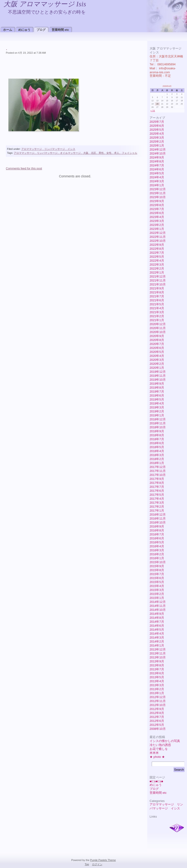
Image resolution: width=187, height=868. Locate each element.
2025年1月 (157, 146)
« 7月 (153, 111)
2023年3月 (157, 221)
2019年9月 (157, 384)
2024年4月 (157, 177)
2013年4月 (157, 681)
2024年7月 (157, 165)
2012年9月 (157, 709)
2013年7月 (157, 669)
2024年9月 (157, 157)
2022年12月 (158, 233)
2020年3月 (157, 360)
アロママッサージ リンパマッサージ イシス (48, 149)
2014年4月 (157, 634)
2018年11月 (158, 423)
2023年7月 (157, 209)
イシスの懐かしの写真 (165, 741)
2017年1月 (157, 511)
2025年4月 (157, 134)
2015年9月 (157, 566)
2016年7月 (157, 534)
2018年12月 (158, 419)
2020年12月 (158, 324)
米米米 (154, 753)
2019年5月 (157, 399)
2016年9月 (157, 526)
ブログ (41, 30)
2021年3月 (157, 312)
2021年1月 (157, 320)
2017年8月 (157, 483)
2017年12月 (158, 467)
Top (87, 864)
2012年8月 (157, 713)
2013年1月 (157, 693)
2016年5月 (157, 542)
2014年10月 (158, 610)
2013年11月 (158, 653)
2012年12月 (158, 697)
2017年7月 (157, 487)
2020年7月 (157, 344)
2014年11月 (158, 606)
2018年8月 (157, 435)
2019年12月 (158, 372)
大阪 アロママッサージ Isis (45, 4)
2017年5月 (157, 495)
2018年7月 (157, 439)
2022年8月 (157, 249)
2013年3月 (157, 685)
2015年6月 (157, 578)
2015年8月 (157, 570)
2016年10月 (158, 522)
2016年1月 (157, 558)
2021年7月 (157, 296)
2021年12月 (158, 276)
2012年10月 (158, 705)
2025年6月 (157, 126)
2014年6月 (157, 626)
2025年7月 (157, 122)
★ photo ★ (157, 757)
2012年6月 (157, 721)
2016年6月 (157, 538)
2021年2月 (157, 316)
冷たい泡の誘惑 (160, 745)
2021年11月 (158, 280)
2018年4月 (157, 451)
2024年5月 (157, 173)
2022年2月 (157, 269)
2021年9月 (157, 288)
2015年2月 (157, 594)
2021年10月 (158, 284)
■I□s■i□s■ (156, 781)
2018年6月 (157, 443)
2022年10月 (158, 241)
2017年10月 (158, 475)
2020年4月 (157, 356)
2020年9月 (157, 336)
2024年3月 (157, 181)
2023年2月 (157, 225)
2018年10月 (158, 427)
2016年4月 (157, 546)
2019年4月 (157, 403)
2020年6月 (157, 348)
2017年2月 (157, 507)
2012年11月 (158, 701)
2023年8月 (157, 205)
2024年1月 (157, 185)
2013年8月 (157, 665)
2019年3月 (157, 407)
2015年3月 (157, 590)
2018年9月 (157, 431)
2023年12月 (158, 189)
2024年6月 (157, 169)
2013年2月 (157, 689)
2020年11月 (158, 328)
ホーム (8, 30)
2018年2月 (157, 459)
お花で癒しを (159, 749)
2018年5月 (157, 447)
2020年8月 (157, 340)
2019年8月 (157, 388)
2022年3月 (157, 265)
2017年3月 (157, 503)
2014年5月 (157, 630)
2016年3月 (157, 550)
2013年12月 (158, 649)
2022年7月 (157, 253)
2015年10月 (158, 562)
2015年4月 (157, 586)
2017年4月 (157, 499)
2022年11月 (158, 237)
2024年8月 (157, 161)
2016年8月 (157, 530)
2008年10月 (158, 729)
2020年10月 (158, 332)
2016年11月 (158, 518)
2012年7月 (157, 717)
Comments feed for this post (24, 169)
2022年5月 (157, 257)
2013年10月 (158, 657)
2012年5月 (157, 725)
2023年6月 (157, 213)
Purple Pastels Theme (103, 860)
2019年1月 (157, 415)
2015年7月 (157, 574)
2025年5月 (157, 130)
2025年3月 (157, 138)
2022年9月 (157, 245)
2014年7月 (157, 622)
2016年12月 (158, 515)
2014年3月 (157, 638)
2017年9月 (157, 479)
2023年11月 (158, 193)
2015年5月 (157, 582)
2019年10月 (158, 380)
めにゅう (24, 30)
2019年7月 (157, 392)
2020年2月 (157, 364)
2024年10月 (158, 153)
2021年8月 (157, 292)
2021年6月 (157, 300)
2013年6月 (157, 673)
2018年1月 (157, 463)
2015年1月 (157, 598)
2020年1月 (157, 368)
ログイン (97, 864)
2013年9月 (157, 661)
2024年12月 (158, 149)
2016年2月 (157, 554)
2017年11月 (158, 471)
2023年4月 (157, 217)
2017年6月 (157, 491)
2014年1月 (157, 645)
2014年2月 (157, 641)
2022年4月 (157, 261)
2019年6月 (157, 395)
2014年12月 (158, 602)
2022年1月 (157, 272)
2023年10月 (158, 197)
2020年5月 (157, 352)
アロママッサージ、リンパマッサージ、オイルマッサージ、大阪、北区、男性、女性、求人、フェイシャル (76, 153)
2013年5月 (157, 677)
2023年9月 (157, 201)
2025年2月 (157, 142)
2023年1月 (157, 229)
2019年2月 (157, 411)
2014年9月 (157, 614)
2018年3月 (157, 455)
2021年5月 (157, 304)
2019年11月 (158, 376)
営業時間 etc (60, 30)
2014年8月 (157, 618)
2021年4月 (157, 308)
